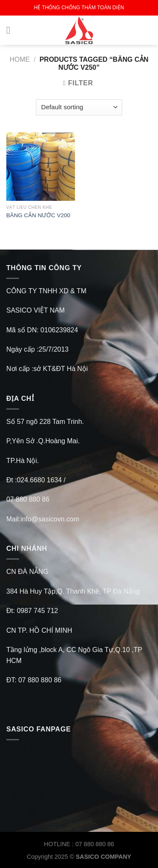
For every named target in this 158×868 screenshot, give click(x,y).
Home (20, 59)
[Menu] (11, 30)
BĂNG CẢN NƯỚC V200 (38, 215)
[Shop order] (79, 107)
